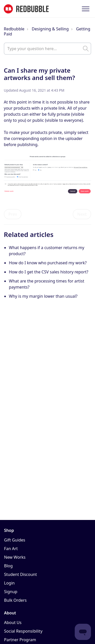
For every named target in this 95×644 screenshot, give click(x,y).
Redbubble (14, 29)
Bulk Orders (15, 600)
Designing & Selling (50, 29)
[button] (86, 9)
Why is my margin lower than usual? (43, 296)
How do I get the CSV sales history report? (49, 272)
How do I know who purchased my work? (48, 263)
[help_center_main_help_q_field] (48, 49)
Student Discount (21, 574)
